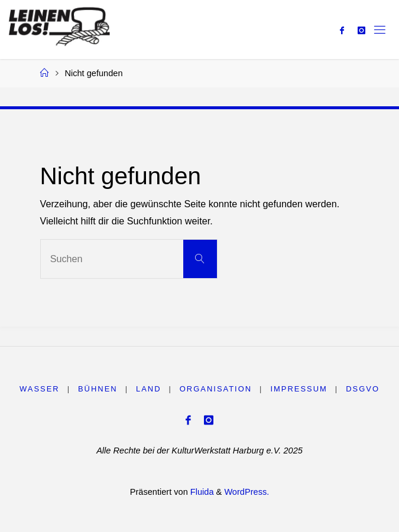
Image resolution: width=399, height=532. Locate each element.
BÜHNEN (98, 389)
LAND (149, 389)
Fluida (201, 492)
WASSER (40, 389)
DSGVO (363, 389)
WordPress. (246, 492)
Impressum (299, 389)
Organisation (216, 389)
